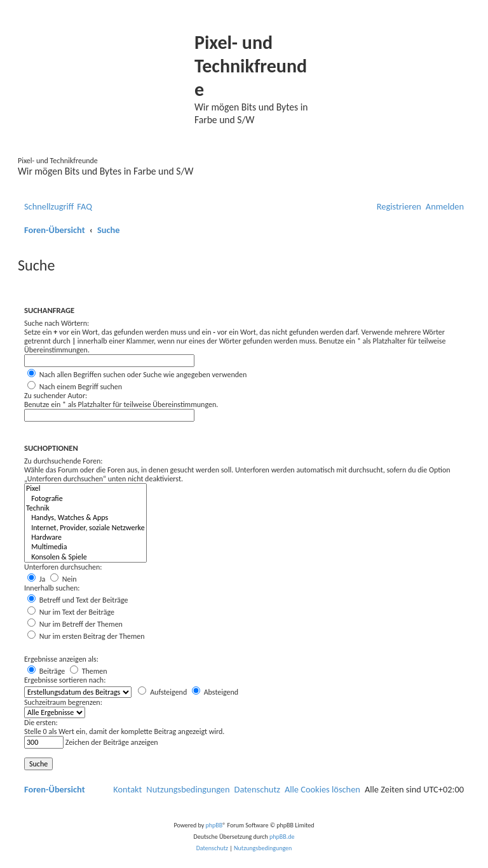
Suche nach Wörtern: (57, 323)
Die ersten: (41, 723)
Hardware (85, 537)
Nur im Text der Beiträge (71, 612)
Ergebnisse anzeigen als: (61, 659)
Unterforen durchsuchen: (63, 567)
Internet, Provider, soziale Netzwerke (85, 528)
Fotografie (85, 499)
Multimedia (85, 547)
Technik (85, 508)
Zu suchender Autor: (56, 396)
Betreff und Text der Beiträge (78, 600)
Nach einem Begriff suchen (75, 387)
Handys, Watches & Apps (85, 518)
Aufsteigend (162, 692)
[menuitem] (85, 207)
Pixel (85, 489)
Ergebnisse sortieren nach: (65, 680)
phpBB (214, 825)
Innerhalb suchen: (52, 588)
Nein (64, 579)
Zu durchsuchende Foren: (63, 461)
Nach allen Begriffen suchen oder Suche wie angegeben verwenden (137, 375)
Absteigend (215, 692)
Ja (36, 579)
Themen (89, 671)
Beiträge (46, 671)
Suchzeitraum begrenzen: (63, 702)
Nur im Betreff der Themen (75, 624)
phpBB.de (282, 837)
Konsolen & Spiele (85, 557)
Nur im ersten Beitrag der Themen (86, 636)
